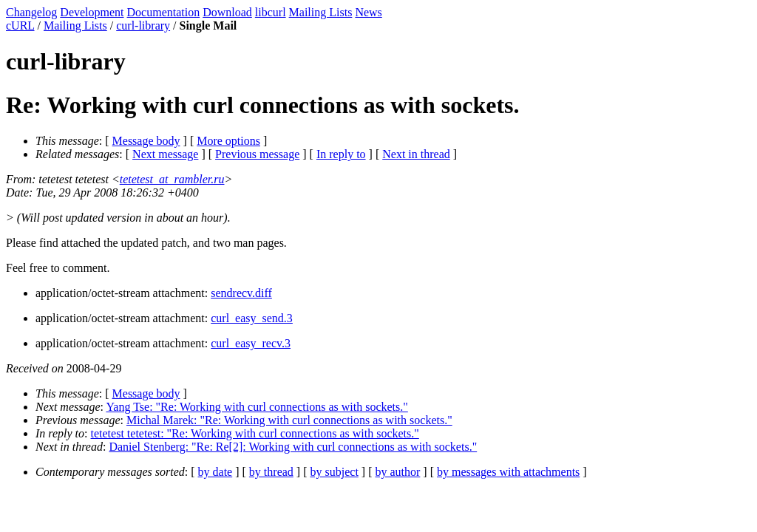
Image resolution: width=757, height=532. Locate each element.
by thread (271, 472)
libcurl (271, 12)
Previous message (257, 154)
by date (215, 472)
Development (92, 12)
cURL (20, 25)
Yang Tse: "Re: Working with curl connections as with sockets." (257, 407)
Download (227, 12)
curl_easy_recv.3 (251, 343)
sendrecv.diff (241, 293)
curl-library (143, 25)
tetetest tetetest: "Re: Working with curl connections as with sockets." (255, 433)
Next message (165, 154)
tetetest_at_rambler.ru (172, 179)
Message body (146, 141)
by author (397, 472)
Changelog (31, 12)
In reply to (341, 154)
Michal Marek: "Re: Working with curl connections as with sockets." (289, 420)
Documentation (164, 12)
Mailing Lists (321, 12)
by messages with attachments (508, 472)
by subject (335, 472)
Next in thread (416, 154)
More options (228, 141)
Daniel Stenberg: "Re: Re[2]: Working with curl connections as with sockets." (293, 447)
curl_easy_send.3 (252, 318)
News (368, 12)
